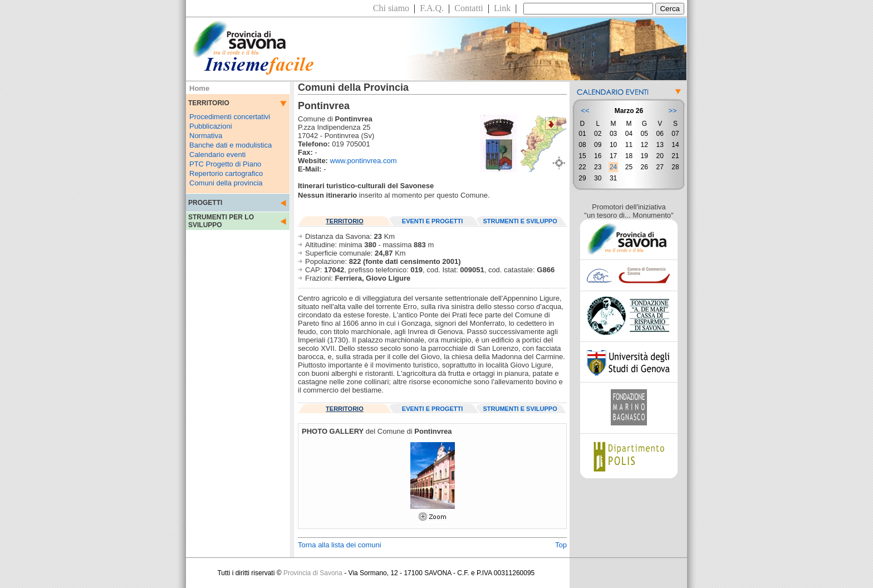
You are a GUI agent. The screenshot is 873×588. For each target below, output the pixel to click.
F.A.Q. (432, 8)
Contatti (469, 8)
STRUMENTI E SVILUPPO (520, 221)
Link (502, 8)
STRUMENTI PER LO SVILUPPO (221, 221)
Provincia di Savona (313, 573)
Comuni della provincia (226, 183)
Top (561, 545)
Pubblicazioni (211, 126)
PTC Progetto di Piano (225, 164)
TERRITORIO (345, 221)
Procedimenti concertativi (230, 117)
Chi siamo (391, 8)
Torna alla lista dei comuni (340, 545)
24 (613, 167)
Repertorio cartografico (226, 173)
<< (585, 111)
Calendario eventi (217, 155)
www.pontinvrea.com (364, 161)
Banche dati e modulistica (230, 145)
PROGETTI (205, 203)
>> (672, 111)
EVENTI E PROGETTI (432, 221)
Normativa (206, 136)
